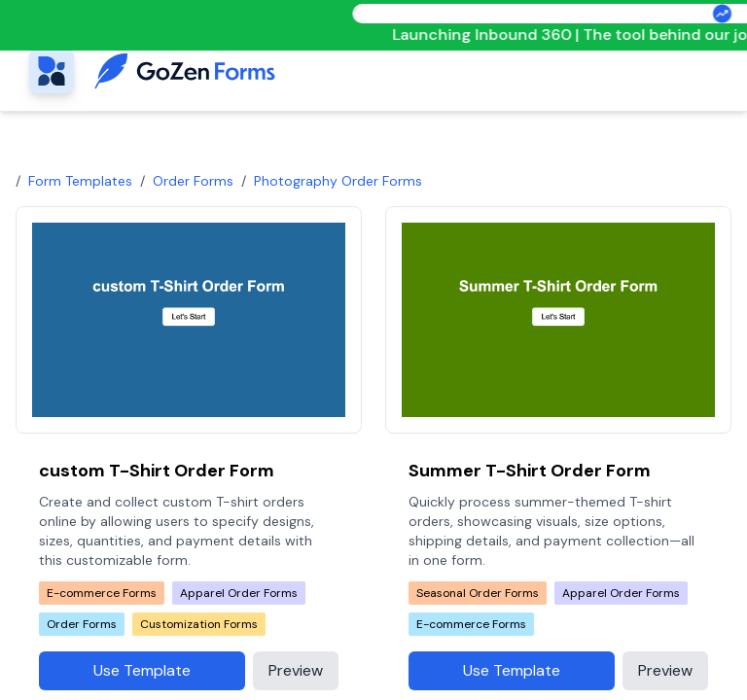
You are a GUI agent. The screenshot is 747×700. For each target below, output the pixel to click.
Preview (296, 670)
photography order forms (338, 181)
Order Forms (193, 181)
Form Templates (80, 181)
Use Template (142, 670)
